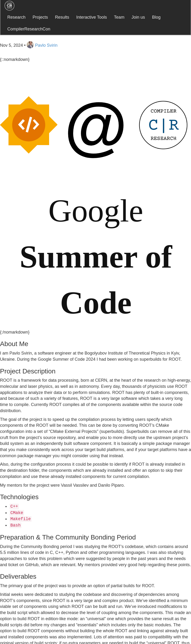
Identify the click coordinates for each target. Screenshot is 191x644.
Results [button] (62, 17)
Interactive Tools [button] (92, 17)
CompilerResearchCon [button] (29, 29)
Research (16, 17)
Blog (156, 17)
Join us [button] (138, 17)
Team (119, 17)
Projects (40, 17)
